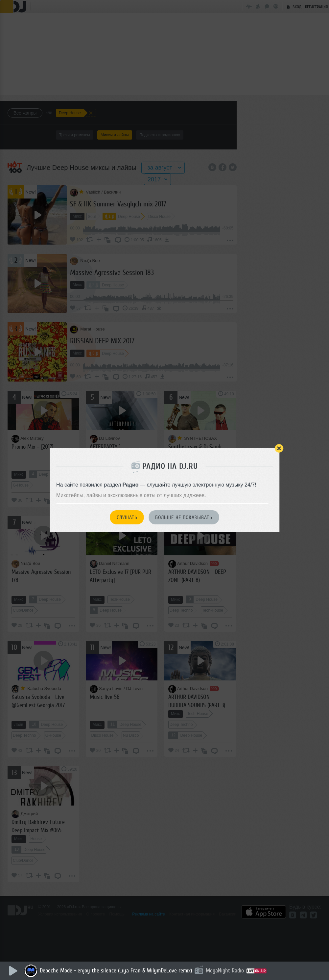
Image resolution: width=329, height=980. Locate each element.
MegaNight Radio (225, 970)
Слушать (127, 517)
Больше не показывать (184, 517)
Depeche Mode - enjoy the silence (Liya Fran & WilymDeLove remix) (116, 970)
